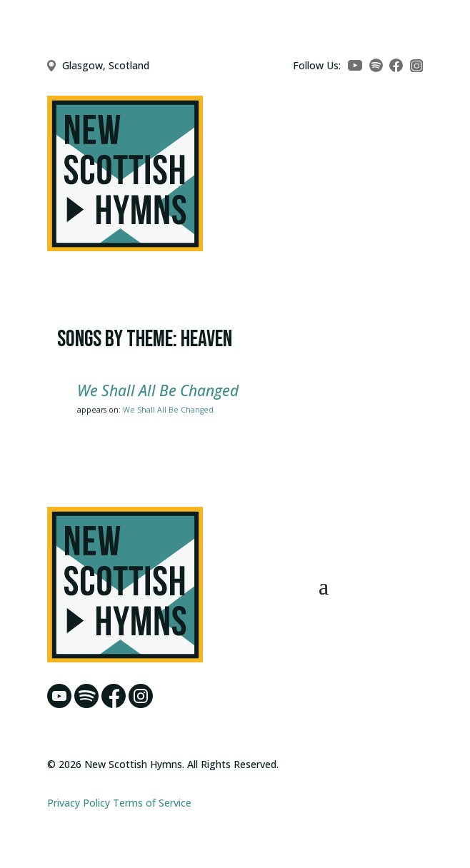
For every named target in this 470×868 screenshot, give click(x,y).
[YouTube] (355, 65)
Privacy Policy (79, 803)
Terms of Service (152, 803)
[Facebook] (396, 65)
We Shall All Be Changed (158, 390)
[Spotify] (376, 65)
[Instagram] (417, 66)
